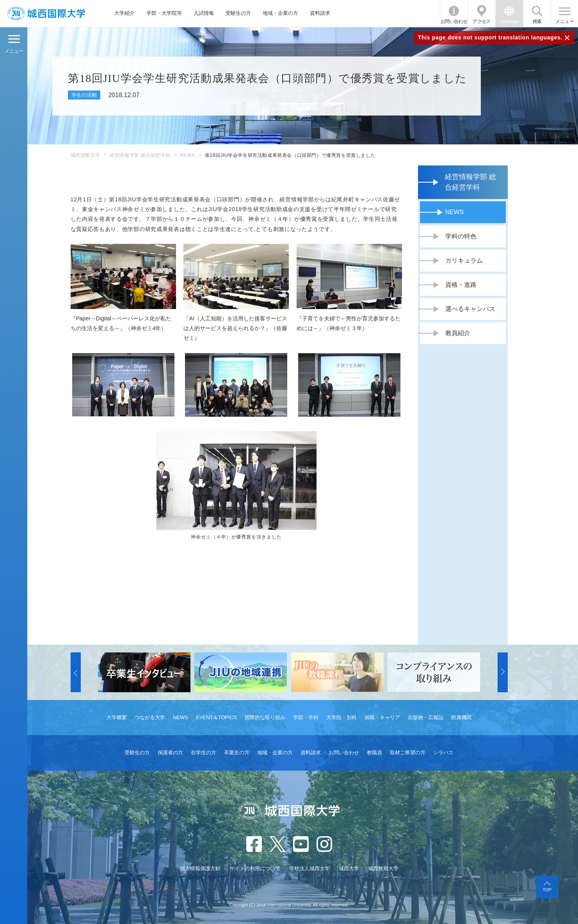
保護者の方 (170, 753)
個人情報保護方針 (200, 868)
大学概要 (117, 717)
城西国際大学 (85, 155)
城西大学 (349, 868)
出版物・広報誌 (426, 717)
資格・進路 (461, 285)
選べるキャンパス (470, 309)
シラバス (443, 753)
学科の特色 (461, 236)
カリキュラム (464, 260)
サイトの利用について (255, 868)
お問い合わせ (454, 21)
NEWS (187, 155)
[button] (76, 672)
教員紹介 (458, 333)
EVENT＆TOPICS (216, 717)
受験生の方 (238, 13)
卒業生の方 (237, 753)
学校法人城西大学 (309, 868)
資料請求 (320, 13)
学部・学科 (306, 717)
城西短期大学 (383, 868)
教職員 (374, 753)
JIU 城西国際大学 (46, 13)
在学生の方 (204, 753)
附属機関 (461, 717)
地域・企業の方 (280, 13)
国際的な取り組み (265, 717)
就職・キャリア (382, 717)
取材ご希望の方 (408, 753)
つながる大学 (150, 717)
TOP (547, 890)
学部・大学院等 (164, 13)
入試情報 (204, 13)
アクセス (482, 21)
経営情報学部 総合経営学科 (140, 155)
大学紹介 (124, 13)
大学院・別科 (341, 717)
